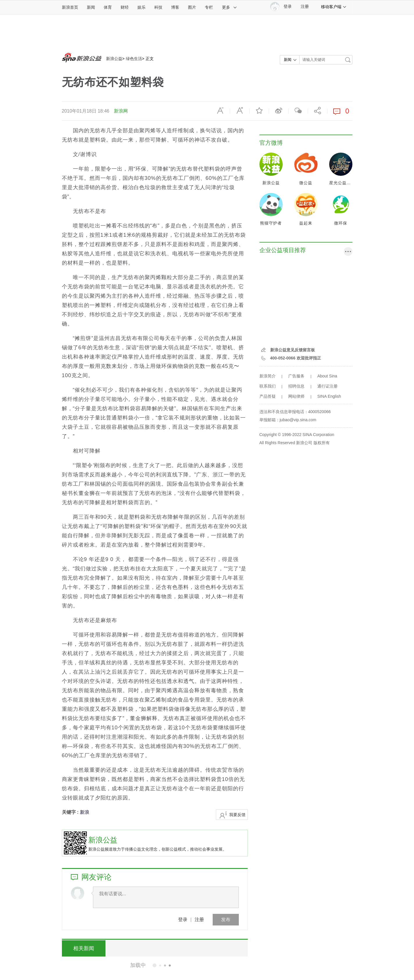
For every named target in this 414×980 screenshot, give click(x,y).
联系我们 (268, 386)
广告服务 (296, 376)
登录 (183, 920)
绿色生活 (134, 59)
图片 (192, 7)
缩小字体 (220, 111)
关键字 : (71, 812)
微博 (279, 111)
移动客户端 (334, 7)
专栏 (209, 7)
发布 (226, 920)
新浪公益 (114, 59)
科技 (158, 7)
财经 (125, 7)
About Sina (327, 376)
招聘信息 (296, 386)
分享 (318, 111)
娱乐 (141, 7)
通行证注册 (327, 386)
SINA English (329, 396)
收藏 (259, 111)
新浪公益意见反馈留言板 (293, 350)
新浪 (85, 812)
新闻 (91, 7)
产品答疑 (268, 396)
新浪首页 (70, 7)
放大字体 (240, 111)
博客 (175, 7)
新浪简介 (268, 376)
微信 (298, 111)
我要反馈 (237, 815)
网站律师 (296, 396)
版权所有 (322, 443)
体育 (108, 7)
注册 (305, 7)
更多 (230, 7)
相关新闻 (84, 948)
